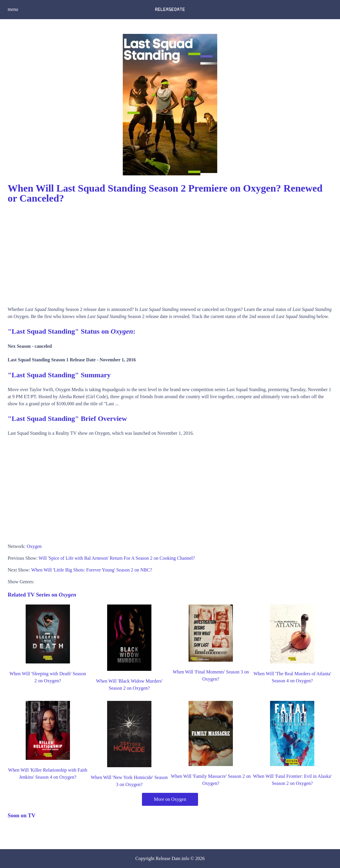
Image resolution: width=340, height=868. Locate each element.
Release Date (168, 858)
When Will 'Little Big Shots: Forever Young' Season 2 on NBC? (92, 570)
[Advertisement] (170, 253)
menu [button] (13, 9)
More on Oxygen (170, 799)
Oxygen (34, 546)
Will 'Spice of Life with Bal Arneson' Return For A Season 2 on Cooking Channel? (117, 558)
